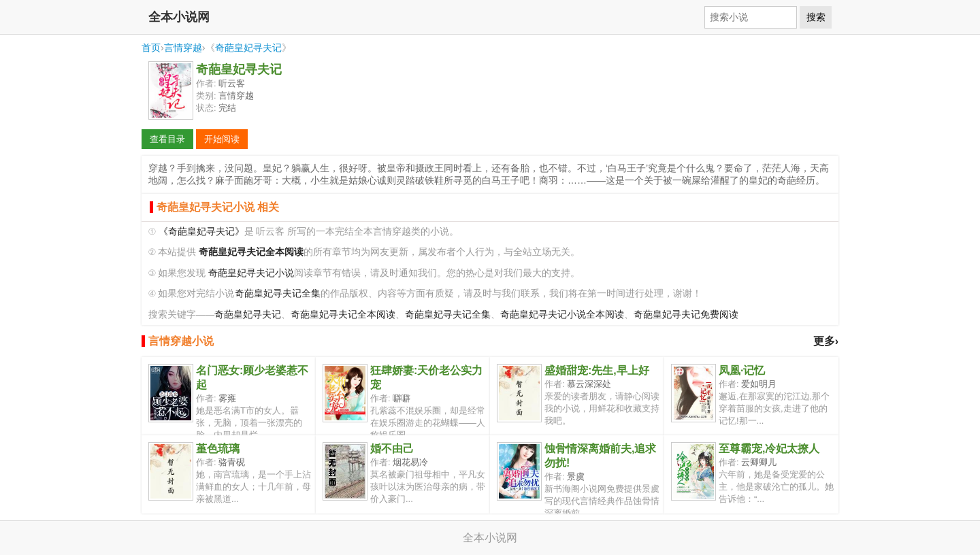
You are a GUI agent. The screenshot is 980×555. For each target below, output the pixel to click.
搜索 (816, 17)
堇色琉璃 (218, 449)
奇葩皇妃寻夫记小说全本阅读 (562, 315)
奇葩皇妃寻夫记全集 (278, 293)
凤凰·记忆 (742, 370)
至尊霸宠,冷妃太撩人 (769, 449)
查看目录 (167, 139)
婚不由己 (392, 449)
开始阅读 (222, 139)
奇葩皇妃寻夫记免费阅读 (686, 315)
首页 (151, 48)
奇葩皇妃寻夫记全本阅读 (343, 315)
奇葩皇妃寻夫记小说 (251, 273)
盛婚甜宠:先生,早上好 (597, 370)
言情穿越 (183, 48)
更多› (826, 341)
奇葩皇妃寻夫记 (248, 48)
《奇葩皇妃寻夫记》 (201, 232)
